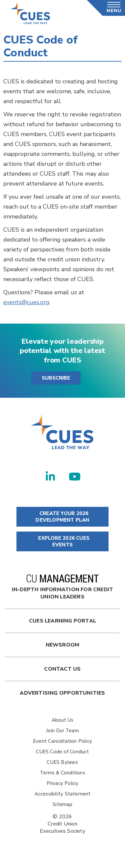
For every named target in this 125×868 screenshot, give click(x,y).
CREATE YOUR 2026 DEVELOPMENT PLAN (62, 517)
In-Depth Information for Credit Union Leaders (63, 587)
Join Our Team (63, 731)
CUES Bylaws (62, 762)
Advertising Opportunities (62, 693)
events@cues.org (26, 302)
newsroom (63, 645)
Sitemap (62, 804)
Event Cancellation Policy (63, 741)
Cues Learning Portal (63, 621)
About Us (63, 720)
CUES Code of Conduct (62, 752)
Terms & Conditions (63, 773)
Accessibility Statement (63, 794)
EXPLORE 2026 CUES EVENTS (63, 541)
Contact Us (62, 669)
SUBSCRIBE (56, 378)
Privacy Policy (63, 783)
